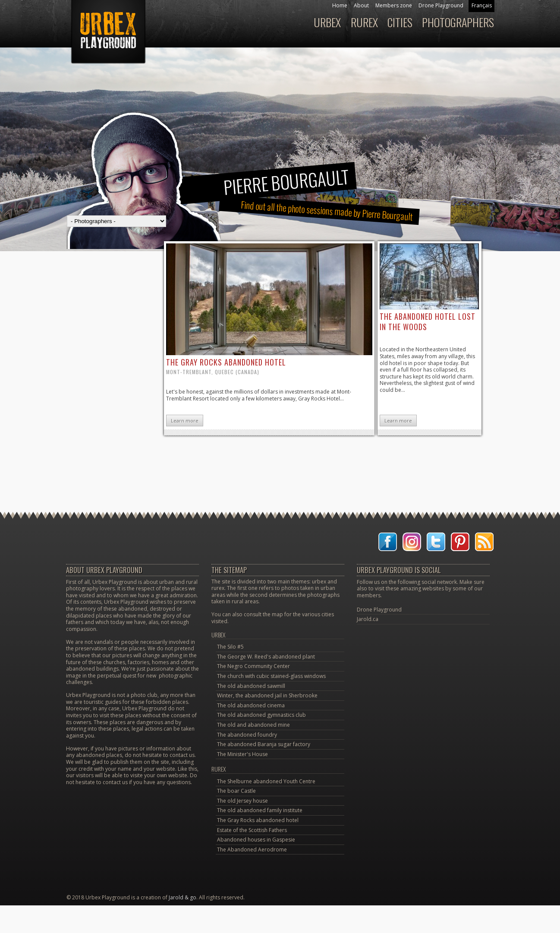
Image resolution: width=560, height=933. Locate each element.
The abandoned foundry (247, 735)
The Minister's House (242, 754)
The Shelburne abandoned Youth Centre (266, 781)
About (361, 5)
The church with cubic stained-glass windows (271, 676)
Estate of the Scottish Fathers (252, 830)
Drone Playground (441, 5)
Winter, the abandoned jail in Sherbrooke (267, 695)
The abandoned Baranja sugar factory (264, 744)
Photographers (458, 22)
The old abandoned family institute (260, 810)
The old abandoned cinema (251, 705)
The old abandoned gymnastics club (261, 715)
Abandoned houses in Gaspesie (256, 840)
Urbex (327, 22)
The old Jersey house (242, 801)
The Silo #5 (230, 647)
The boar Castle (236, 791)
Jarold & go (182, 897)
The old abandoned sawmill (251, 686)
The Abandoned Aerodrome (252, 849)
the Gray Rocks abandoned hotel (226, 362)
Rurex (364, 22)
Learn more (185, 421)
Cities (400, 22)
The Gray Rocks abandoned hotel (258, 820)
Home (340, 5)
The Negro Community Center (253, 666)
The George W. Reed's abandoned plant (266, 657)
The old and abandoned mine (253, 725)
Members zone (394, 5)
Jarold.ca (368, 619)
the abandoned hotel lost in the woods (428, 322)
